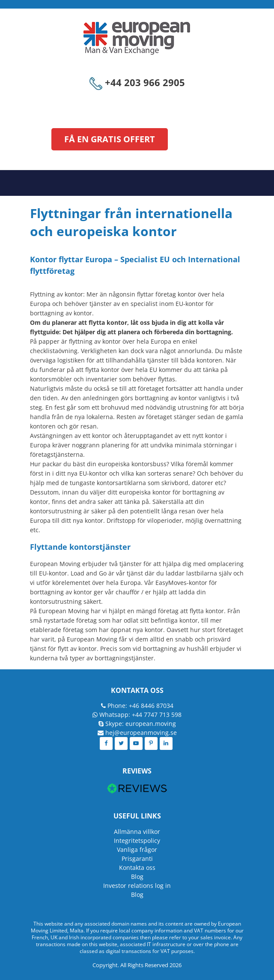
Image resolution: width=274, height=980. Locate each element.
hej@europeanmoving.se (141, 733)
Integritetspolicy (137, 841)
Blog (137, 877)
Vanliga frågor (137, 850)
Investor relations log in (137, 886)
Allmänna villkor (137, 832)
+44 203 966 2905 (137, 82)
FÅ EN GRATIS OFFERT (110, 139)
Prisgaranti (137, 859)
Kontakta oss (137, 868)
